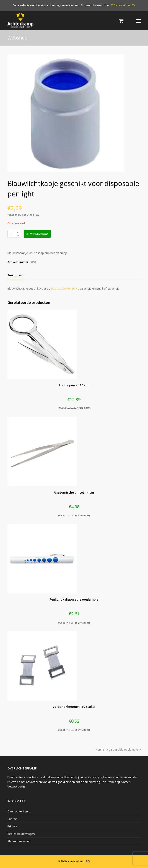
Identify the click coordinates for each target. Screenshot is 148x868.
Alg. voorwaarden (19, 841)
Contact (12, 819)
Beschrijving (16, 275)
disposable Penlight (64, 288)
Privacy (12, 826)
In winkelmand (37, 234)
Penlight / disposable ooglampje (118, 749)
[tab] (16, 275)
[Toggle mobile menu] (138, 21)
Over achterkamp (19, 811)
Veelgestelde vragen (21, 834)
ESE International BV (123, 5)
